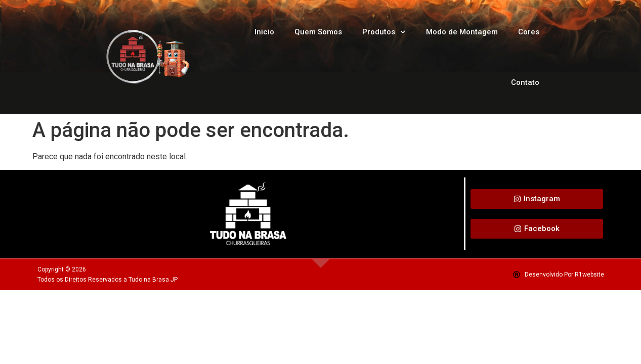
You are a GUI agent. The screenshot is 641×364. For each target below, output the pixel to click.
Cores (529, 32)
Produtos (384, 32)
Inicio (264, 32)
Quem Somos (318, 32)
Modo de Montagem (462, 32)
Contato (525, 82)
